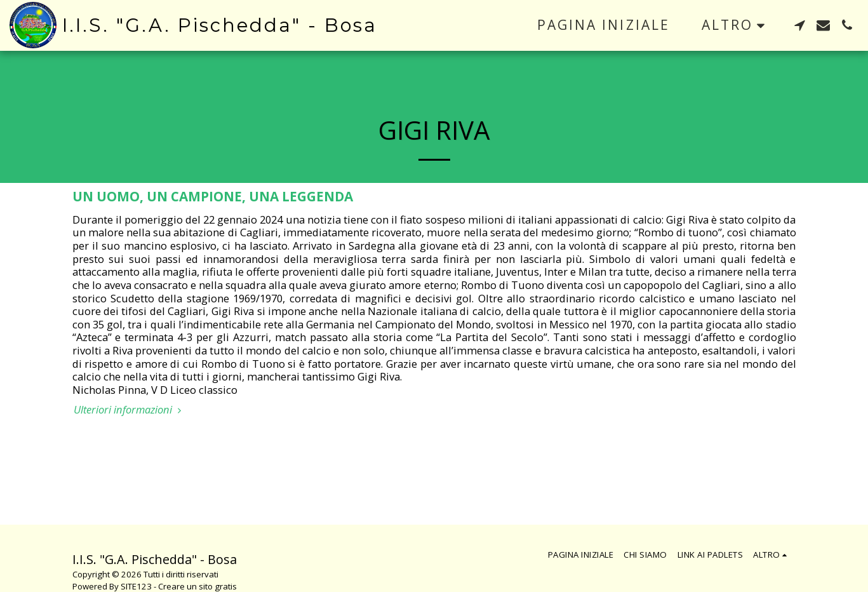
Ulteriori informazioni (130, 410)
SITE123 (136, 586)
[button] (800, 25)
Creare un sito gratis (197, 586)
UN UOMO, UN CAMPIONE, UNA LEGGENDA (213, 196)
